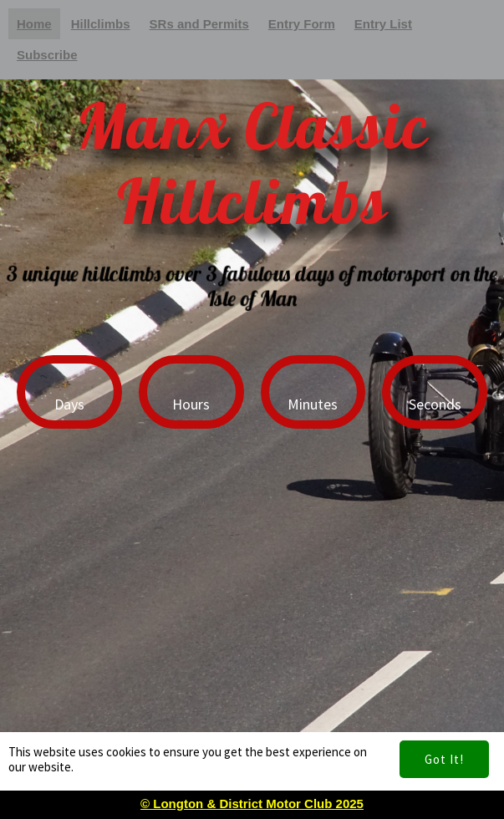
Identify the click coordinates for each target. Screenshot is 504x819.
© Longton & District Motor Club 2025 (252, 804)
